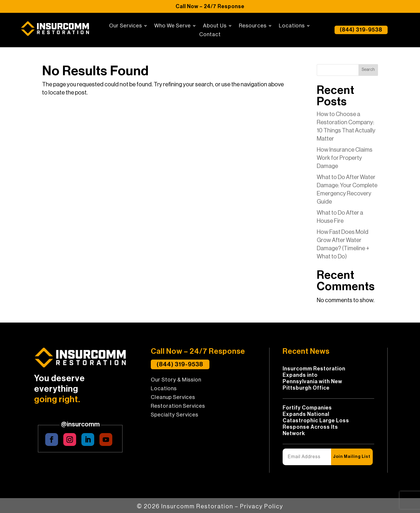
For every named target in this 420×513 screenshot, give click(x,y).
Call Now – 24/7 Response (210, 6)
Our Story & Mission (176, 382)
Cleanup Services (173, 399)
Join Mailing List (351, 457)
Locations (292, 26)
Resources (253, 26)
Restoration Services (178, 408)
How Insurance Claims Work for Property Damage (345, 158)
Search (368, 70)
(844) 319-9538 (361, 30)
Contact (210, 35)
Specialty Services (175, 417)
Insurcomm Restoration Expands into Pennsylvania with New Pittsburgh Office (314, 378)
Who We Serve (173, 26)
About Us (215, 26)
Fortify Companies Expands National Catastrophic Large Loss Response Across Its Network (316, 421)
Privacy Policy (262, 505)
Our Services (126, 26)
